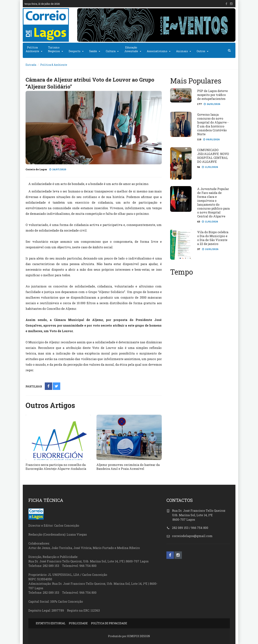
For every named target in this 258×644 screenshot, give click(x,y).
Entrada (31, 65)
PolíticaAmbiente (32, 49)
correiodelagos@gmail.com (192, 536)
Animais (182, 51)
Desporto (75, 51)
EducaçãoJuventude (131, 49)
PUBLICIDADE (78, 623)
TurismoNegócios (54, 49)
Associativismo (157, 51)
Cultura (111, 51)
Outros (201, 51)
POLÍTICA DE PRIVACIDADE (109, 623)
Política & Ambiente (54, 65)
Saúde (93, 51)
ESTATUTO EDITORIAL (51, 623)
